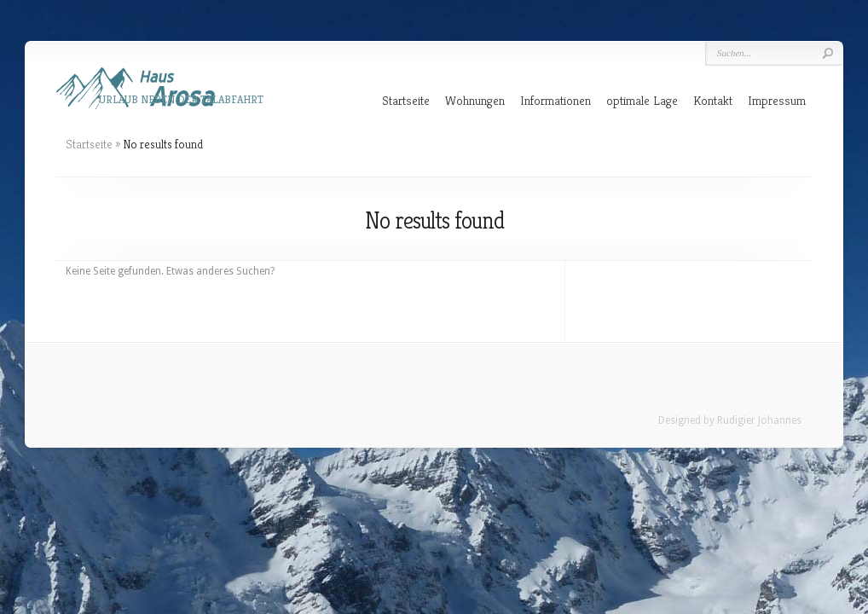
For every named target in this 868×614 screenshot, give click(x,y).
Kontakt (713, 100)
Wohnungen (475, 100)
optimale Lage (642, 100)
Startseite (406, 100)
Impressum (777, 100)
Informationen (556, 100)
